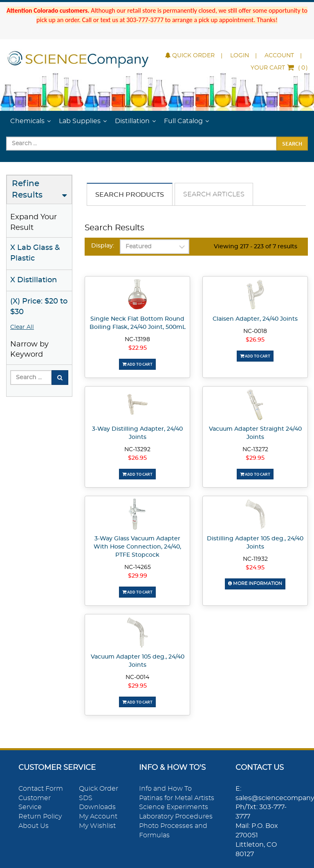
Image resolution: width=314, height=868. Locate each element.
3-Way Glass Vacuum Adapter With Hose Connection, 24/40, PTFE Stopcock (137, 547)
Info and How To (165, 789)
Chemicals (27, 121)
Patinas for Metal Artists (177, 798)
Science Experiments (174, 807)
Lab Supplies (80, 121)
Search (292, 144)
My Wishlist (97, 826)
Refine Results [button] (27, 190)
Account (279, 56)
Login (240, 56)
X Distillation (34, 280)
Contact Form (41, 789)
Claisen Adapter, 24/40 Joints (255, 319)
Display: (103, 246)
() (279, 68)
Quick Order (190, 56)
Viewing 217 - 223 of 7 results (256, 247)
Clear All (22, 327)
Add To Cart (137, 364)
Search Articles (214, 194)
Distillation (132, 121)
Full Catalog (183, 121)
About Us (34, 826)
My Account (98, 816)
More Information (255, 584)
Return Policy (40, 816)
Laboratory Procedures (176, 816)
